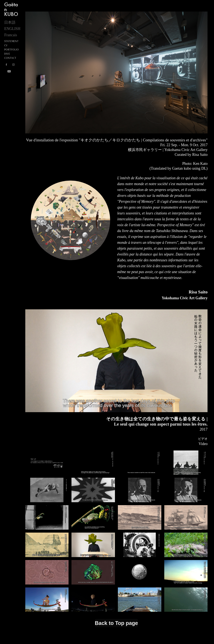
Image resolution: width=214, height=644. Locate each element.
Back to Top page (117, 623)
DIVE (7, 54)
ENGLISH (12, 29)
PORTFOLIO (11, 50)
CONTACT (10, 58)
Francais (11, 35)
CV (6, 45)
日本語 (10, 22)
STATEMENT (11, 41)
